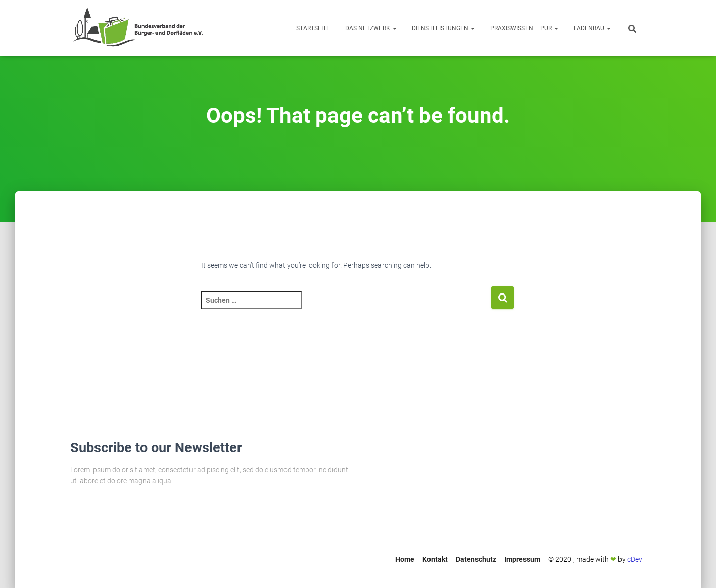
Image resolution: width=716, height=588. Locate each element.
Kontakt (435, 559)
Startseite (313, 28)
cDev (635, 559)
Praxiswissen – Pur (524, 28)
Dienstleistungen (443, 28)
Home (405, 559)
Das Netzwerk (371, 28)
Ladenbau (592, 28)
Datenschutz (476, 559)
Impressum (522, 559)
